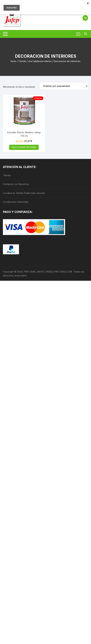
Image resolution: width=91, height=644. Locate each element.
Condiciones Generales (16, 202)
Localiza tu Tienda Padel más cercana (24, 193)
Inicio (13, 61)
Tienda (22, 61)
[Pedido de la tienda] (64, 86)
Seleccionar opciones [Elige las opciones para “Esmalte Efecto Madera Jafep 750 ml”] (24, 147)
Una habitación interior (40, 61)
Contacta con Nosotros (16, 184)
